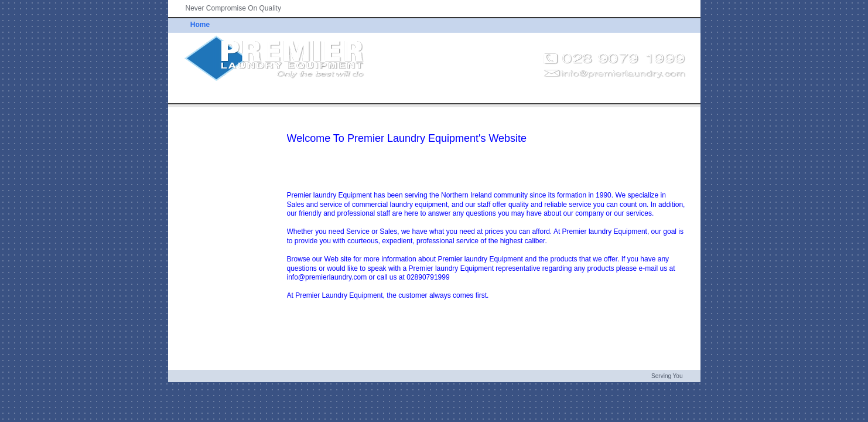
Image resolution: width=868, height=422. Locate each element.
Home (200, 25)
